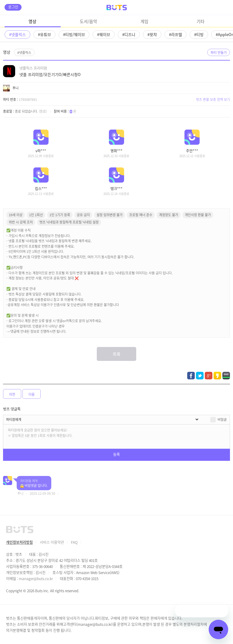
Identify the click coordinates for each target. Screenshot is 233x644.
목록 (116, 354)
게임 (144, 21)
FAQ (74, 542)
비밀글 (222, 419)
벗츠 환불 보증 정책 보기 (213, 99)
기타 (201, 21)
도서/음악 (88, 21)
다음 (32, 394)
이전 (12, 394)
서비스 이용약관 (52, 542)
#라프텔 (176, 34)
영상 (32, 21)
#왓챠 (152, 34)
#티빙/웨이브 (74, 34)
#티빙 (199, 34)
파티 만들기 (219, 52)
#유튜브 (44, 34)
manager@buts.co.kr (36, 578)
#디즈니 (129, 34)
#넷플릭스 (17, 34)
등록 (116, 454)
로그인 (13, 7)
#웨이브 (104, 34)
